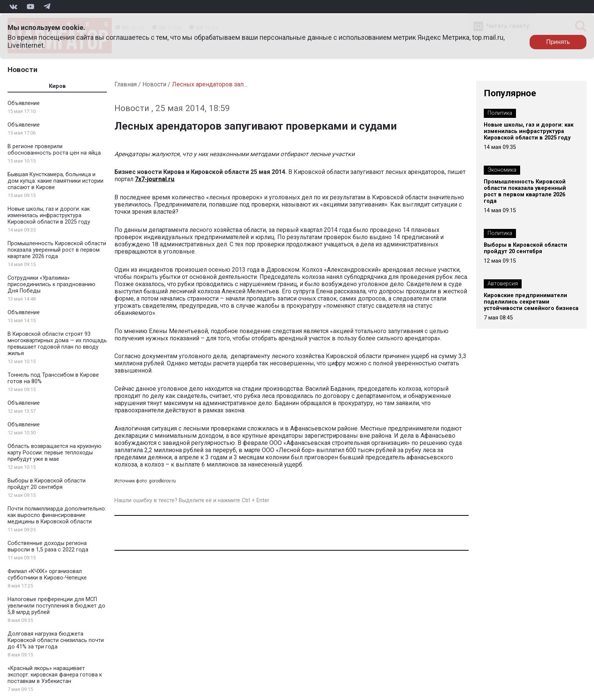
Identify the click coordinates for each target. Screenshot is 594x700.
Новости (23, 70)
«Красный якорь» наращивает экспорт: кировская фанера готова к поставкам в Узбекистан (55, 675)
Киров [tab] (57, 86)
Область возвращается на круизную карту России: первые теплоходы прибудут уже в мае (55, 453)
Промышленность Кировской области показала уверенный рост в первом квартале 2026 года (57, 250)
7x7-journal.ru (155, 179)
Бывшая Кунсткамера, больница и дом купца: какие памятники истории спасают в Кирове (55, 181)
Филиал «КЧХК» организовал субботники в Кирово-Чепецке (47, 575)
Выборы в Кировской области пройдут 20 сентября (47, 484)
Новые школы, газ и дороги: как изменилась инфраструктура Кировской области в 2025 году (49, 215)
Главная (126, 84)
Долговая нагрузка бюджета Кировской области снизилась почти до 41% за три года (56, 640)
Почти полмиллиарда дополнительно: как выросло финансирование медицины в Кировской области (57, 515)
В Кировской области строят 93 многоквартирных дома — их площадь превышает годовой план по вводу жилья (57, 344)
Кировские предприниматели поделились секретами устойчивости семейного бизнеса (531, 302)
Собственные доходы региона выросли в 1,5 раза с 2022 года (48, 547)
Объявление (24, 103)
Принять (558, 42)
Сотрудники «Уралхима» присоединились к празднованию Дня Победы (52, 284)
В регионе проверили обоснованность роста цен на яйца (54, 150)
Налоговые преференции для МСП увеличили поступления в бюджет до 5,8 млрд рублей (56, 606)
